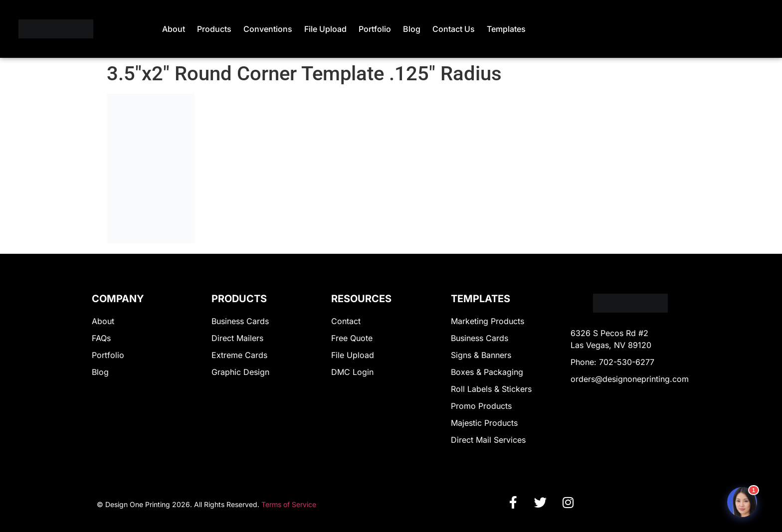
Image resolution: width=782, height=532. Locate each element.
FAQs (101, 338)
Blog (412, 29)
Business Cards (240, 321)
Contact (346, 321)
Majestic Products (484, 423)
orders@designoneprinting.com (630, 379)
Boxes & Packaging (487, 372)
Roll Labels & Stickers (491, 389)
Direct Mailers (237, 338)
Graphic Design (240, 372)
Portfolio (375, 29)
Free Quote (352, 338)
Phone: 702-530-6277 (612, 362)
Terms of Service (289, 504)
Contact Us (454, 29)
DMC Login (352, 372)
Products (214, 29)
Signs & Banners (481, 355)
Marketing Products (488, 321)
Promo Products (481, 406)
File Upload (325, 29)
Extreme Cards (239, 355)
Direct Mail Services (488, 440)
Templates (506, 29)
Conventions (268, 29)
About (174, 29)
